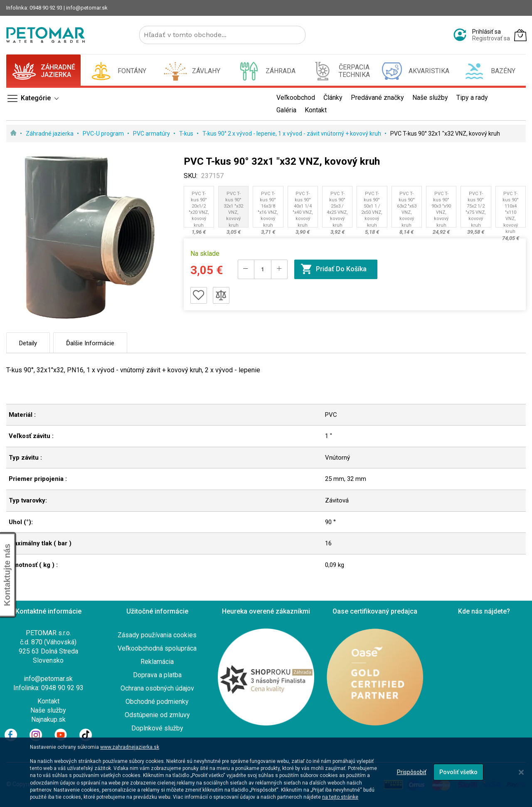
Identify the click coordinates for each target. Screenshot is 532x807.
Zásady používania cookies (157, 635)
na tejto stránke (340, 797)
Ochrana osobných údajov (157, 688)
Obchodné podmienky (157, 702)
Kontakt (48, 701)
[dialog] (266, 772)
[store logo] (46, 35)
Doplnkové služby (157, 728)
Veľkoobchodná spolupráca (157, 648)
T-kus (187, 134)
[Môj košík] (520, 35)
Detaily (28, 343)
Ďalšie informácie (90, 343)
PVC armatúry (152, 134)
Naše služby (48, 710)
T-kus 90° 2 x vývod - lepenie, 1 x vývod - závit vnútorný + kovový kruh (292, 134)
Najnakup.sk (48, 719)
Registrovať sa (491, 38)
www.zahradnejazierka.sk (130, 747)
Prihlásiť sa (486, 32)
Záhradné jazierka (50, 134)
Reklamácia (157, 662)
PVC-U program (104, 134)
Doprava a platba (157, 675)
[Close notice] (521, 772)
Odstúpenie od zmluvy (157, 715)
